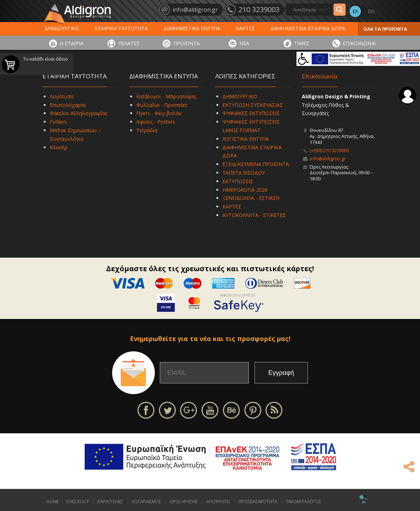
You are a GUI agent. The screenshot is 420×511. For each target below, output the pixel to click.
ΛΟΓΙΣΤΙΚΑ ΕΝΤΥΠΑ (246, 139)
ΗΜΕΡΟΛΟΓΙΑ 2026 (245, 190)
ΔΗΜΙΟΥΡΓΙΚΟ (62, 28)
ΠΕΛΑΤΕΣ (129, 43)
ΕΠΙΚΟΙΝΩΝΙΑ (359, 43)
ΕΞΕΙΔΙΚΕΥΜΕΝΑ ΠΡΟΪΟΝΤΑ (256, 164)
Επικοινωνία (320, 76)
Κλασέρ (59, 147)
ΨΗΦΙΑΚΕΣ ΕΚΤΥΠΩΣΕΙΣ (251, 113)
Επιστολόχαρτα (68, 105)
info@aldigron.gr (328, 159)
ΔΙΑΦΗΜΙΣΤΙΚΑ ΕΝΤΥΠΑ (192, 28)
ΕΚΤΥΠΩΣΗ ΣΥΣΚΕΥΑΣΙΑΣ (253, 105)
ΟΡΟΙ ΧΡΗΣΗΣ (184, 502)
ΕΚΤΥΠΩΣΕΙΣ (238, 181)
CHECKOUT (78, 502)
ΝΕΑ (244, 43)
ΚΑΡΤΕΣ (245, 28)
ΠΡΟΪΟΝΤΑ (187, 43)
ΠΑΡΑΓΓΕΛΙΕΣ (110, 502)
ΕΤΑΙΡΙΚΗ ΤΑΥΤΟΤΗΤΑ (121, 28)
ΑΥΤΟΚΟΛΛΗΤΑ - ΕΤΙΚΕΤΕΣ (254, 215)
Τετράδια (147, 130)
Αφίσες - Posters (156, 122)
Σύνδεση (408, 96)
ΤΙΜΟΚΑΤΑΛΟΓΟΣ (304, 502)
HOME (52, 502)
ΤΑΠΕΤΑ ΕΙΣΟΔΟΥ (244, 173)
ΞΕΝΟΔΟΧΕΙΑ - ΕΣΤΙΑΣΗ (251, 198)
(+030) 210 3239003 (329, 150)
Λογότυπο (62, 96)
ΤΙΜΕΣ (302, 43)
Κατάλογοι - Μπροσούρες (166, 96)
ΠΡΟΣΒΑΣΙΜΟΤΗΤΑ (258, 502)
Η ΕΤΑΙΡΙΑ (72, 43)
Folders (58, 122)
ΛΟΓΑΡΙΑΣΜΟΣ (146, 502)
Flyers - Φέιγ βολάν (159, 113)
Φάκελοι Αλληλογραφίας (78, 113)
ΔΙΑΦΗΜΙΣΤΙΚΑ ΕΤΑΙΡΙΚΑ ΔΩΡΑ (308, 28)
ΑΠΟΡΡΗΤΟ (218, 502)
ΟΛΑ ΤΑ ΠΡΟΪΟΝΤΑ (385, 29)
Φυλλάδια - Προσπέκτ (162, 105)
